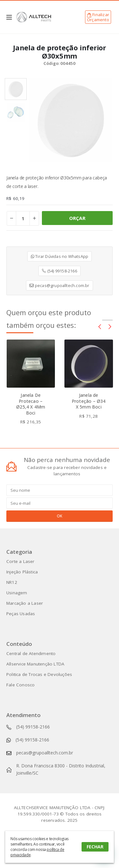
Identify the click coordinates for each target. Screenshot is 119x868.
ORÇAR (77, 218)
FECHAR (95, 847)
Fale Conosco (20, 685)
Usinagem (17, 593)
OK (60, 516)
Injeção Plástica (22, 572)
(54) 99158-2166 (59, 271)
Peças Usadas (21, 614)
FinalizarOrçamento (98, 17)
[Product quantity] (23, 218)
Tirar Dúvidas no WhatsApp (60, 256)
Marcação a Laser (25, 603)
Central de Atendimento (31, 653)
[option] (16, 89)
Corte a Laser (20, 561)
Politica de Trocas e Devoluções (39, 674)
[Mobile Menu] (11, 17)
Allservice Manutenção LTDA (35, 664)
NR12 (12, 582)
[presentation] (100, 326)
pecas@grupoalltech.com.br (59, 285)
